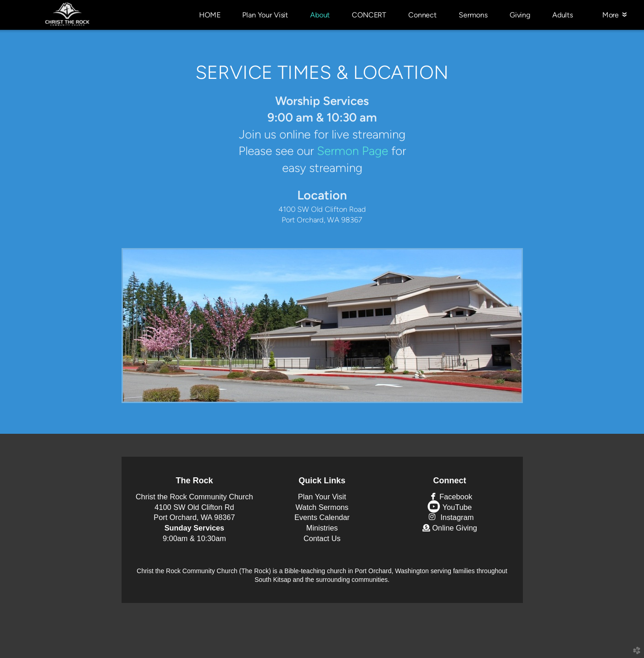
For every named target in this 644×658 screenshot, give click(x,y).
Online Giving (450, 528)
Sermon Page (353, 151)
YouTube (450, 507)
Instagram (450, 517)
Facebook (450, 497)
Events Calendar (322, 517)
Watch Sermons (322, 507)
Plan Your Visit (322, 497)
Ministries (322, 528)
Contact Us (322, 538)
